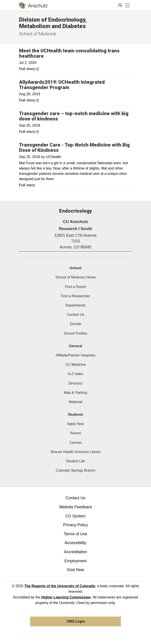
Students (75, 414)
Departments (75, 305)
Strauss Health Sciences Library (75, 452)
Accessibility (75, 543)
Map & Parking (76, 393)
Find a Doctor (75, 287)
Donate (75, 324)
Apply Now (75, 424)
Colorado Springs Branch (76, 470)
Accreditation (75, 552)
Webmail (75, 402)
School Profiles (76, 333)
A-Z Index (75, 374)
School (75, 268)
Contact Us (75, 315)
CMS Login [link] (76, 621)
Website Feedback (76, 507)
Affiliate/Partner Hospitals (75, 355)
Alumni (76, 433)
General (75, 346)
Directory (75, 383)
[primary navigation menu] (128, 6)
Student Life (75, 461)
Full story (39, 69)
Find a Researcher (75, 296)
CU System (75, 516)
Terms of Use (75, 534)
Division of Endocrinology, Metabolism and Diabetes (53, 23)
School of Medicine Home (75, 277)
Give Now (75, 570)
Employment (75, 561)
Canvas (75, 443)
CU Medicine (75, 365)
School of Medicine (38, 34)
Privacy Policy (75, 525)
